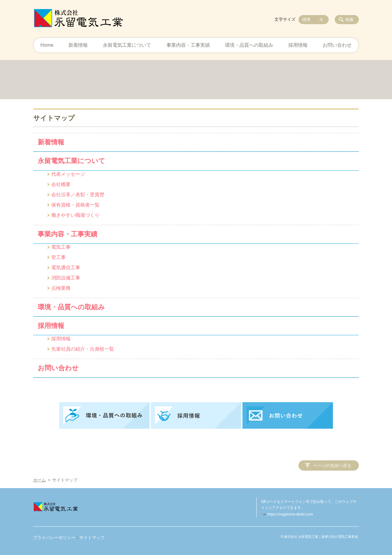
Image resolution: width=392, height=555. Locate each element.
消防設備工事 (66, 278)
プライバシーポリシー (54, 538)
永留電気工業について (127, 45)
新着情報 (78, 45)
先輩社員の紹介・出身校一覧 (83, 349)
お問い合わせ (337, 45)
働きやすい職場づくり (75, 215)
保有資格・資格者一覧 (75, 205)
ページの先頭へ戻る (332, 465)
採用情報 (298, 45)
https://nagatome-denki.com (290, 514)
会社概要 (61, 184)
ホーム (40, 480)
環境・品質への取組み (249, 45)
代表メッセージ (68, 174)
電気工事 (61, 247)
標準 (306, 20)
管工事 (58, 257)
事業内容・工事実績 (188, 45)
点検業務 (61, 288)
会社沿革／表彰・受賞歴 (78, 195)
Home (47, 45)
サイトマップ (92, 538)
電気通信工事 (66, 268)
